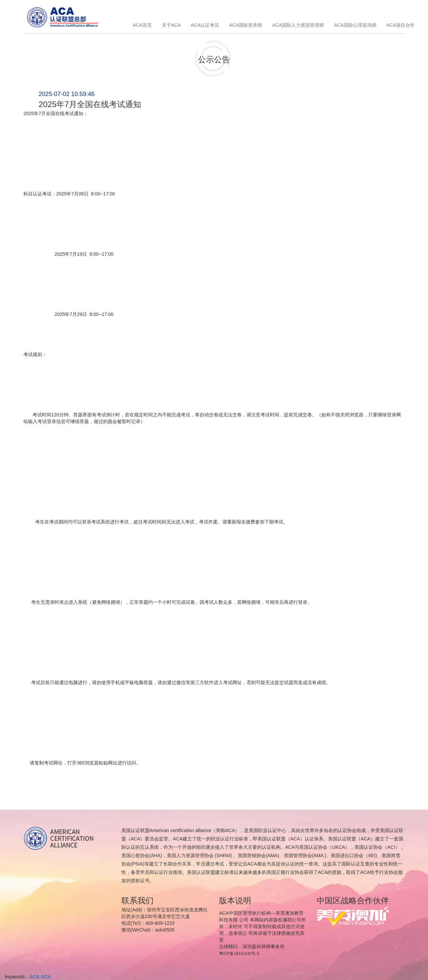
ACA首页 (142, 25)
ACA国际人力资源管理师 (298, 25)
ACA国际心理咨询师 (355, 25)
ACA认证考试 (205, 25)
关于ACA (171, 25)
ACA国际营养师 (246, 25)
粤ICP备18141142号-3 (239, 954)
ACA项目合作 (401, 25)
